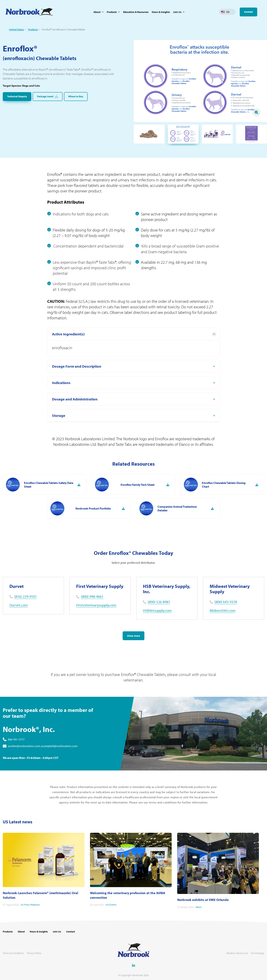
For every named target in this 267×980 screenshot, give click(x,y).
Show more (133, 636)
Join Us (177, 12)
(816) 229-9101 (25, 597)
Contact (248, 12)
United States (17, 29)
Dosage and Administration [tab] (75, 410)
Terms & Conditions (13, 953)
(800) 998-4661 (92, 597)
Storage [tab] (59, 426)
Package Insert (48, 96)
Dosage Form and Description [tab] (77, 377)
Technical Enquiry (17, 96)
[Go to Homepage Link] (29, 12)
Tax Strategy (258, 953)
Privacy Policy (34, 953)
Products (112, 12)
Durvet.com (19, 605)
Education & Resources (136, 12)
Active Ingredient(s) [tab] (68, 345)
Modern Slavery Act (237, 953)
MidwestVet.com (223, 611)
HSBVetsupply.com (157, 611)
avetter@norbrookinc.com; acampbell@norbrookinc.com (43, 757)
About (97, 12)
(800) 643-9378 (226, 602)
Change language (233, 12)
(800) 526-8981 (159, 602)
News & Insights (161, 12)
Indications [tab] (61, 394)
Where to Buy (76, 96)
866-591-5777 (16, 750)
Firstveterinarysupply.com (96, 605)
